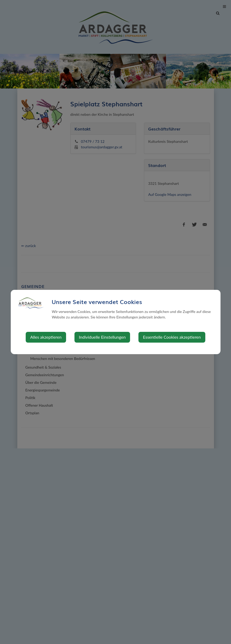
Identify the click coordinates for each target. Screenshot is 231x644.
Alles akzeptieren (46, 337)
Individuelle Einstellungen (102, 337)
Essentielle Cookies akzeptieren (172, 337)
